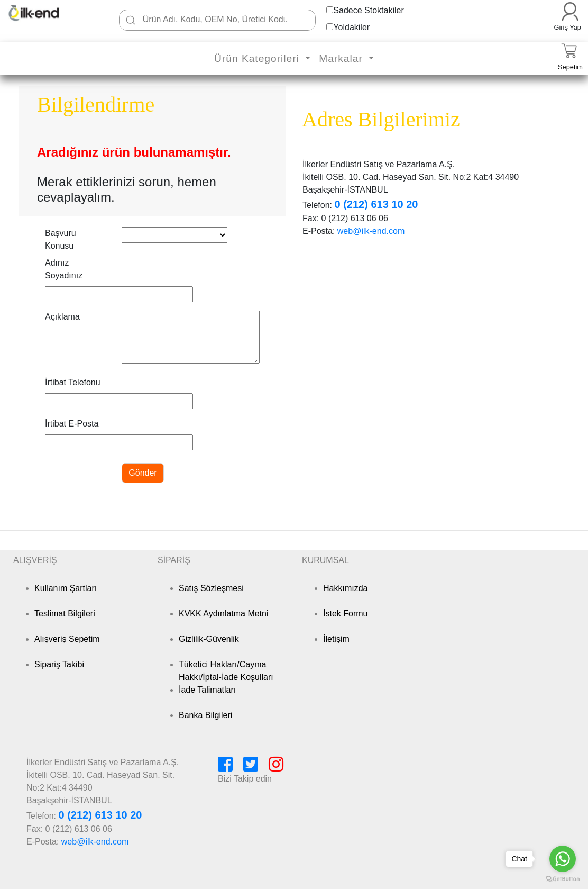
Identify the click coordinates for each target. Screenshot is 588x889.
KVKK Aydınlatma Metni (224, 614)
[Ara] (131, 20)
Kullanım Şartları (66, 588)
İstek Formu (345, 614)
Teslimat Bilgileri (65, 614)
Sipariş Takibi (59, 664)
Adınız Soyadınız (64, 269)
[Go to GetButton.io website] (563, 879)
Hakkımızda (345, 588)
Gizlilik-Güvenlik (209, 639)
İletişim (336, 639)
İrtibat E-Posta (72, 424)
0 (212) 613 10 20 (376, 204)
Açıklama (62, 317)
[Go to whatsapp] (563, 859)
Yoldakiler (351, 27)
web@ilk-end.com (371, 231)
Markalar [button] (342, 58)
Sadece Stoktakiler (368, 10)
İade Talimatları (207, 690)
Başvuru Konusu (61, 239)
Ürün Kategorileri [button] (258, 58)
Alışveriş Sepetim (67, 639)
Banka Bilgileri (205, 715)
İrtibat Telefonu (73, 382)
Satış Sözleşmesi (211, 588)
